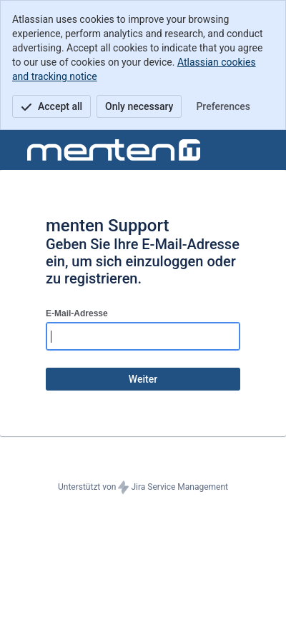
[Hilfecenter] (114, 150)
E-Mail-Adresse (77, 313)
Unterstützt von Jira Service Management (143, 488)
